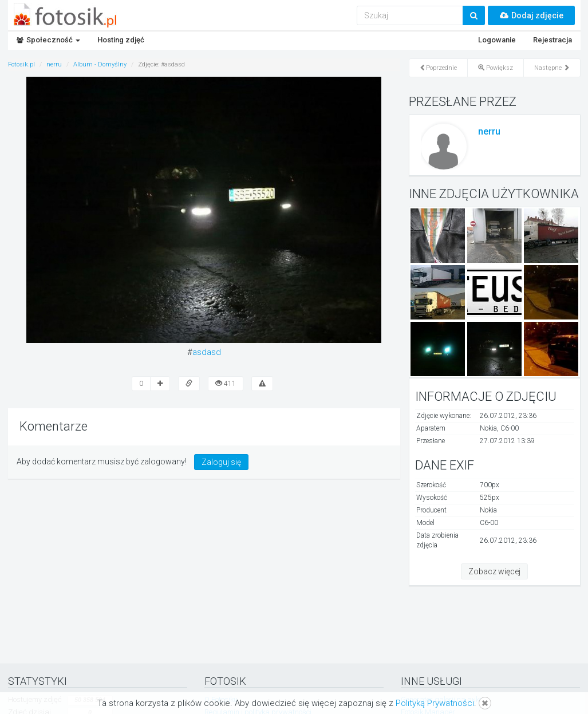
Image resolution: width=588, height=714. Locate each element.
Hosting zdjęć (121, 40)
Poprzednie (438, 68)
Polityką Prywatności (435, 703)
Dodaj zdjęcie (531, 15)
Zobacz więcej (494, 571)
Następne (552, 68)
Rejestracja (553, 40)
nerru (489, 131)
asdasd (207, 352)
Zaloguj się (221, 462)
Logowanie (497, 40)
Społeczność (48, 40)
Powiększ (496, 68)
